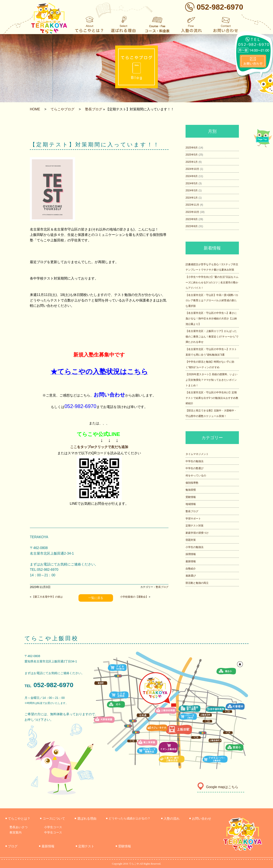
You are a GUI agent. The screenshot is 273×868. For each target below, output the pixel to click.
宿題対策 (191, 540)
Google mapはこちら (218, 787)
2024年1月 (192, 198)
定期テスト (85, 846)
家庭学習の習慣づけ (197, 533)
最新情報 (191, 561)
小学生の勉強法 (195, 547)
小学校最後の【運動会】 (134, 597)
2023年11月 (192, 205)
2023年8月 (192, 226)
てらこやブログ (62, 109)
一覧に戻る (96, 598)
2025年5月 (192, 155)
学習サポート (193, 519)
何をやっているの (196, 476)
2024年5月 (192, 183)
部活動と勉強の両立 (197, 583)
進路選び (191, 576)
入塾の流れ (170, 818)
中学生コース (53, 832)
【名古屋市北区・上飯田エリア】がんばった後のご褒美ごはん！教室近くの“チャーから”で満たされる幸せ (212, 337)
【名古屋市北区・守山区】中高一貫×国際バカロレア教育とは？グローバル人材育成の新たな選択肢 (212, 301)
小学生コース (53, 827)
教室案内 (16, 832)
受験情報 (191, 497)
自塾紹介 (191, 569)
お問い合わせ (200, 818)
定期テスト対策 (195, 526)
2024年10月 (192, 169)
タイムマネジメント (197, 454)
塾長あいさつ (19, 827)
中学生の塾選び (195, 468)
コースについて (52, 818)
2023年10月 (192, 212)
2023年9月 (192, 219)
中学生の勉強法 (195, 461)
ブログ (11, 846)
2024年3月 (192, 190)
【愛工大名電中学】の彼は (47, 597)
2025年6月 (192, 148)
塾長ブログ (94, 109)
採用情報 (191, 554)
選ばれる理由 (86, 818)
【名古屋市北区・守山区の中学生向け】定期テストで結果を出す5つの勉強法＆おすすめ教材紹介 (212, 398)
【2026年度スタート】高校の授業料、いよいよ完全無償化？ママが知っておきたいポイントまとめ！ (211, 380)
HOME (35, 109)
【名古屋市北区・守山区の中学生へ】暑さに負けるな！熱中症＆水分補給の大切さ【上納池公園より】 (211, 318)
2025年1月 (192, 162)
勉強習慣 (191, 490)
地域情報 (191, 504)
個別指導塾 (192, 483)
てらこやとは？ (18, 818)
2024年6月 (192, 176)
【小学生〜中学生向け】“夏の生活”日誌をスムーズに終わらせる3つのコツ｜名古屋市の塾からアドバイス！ (212, 282)
